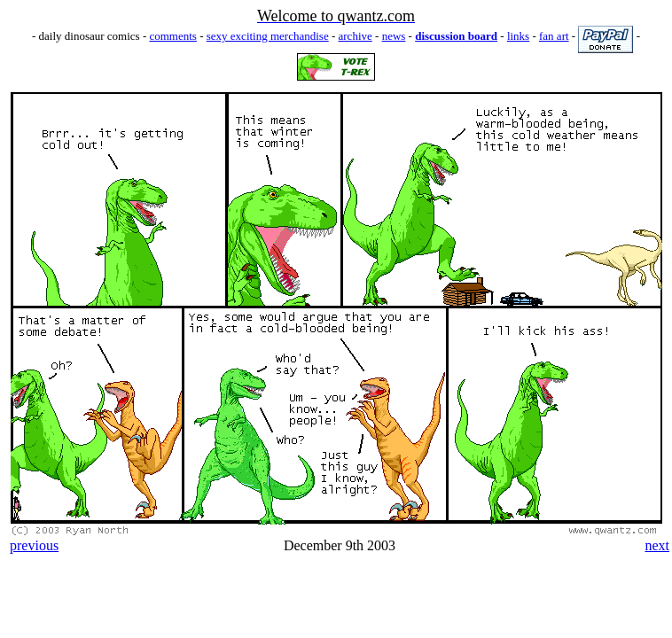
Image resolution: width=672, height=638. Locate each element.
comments (172, 36)
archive (356, 36)
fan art (554, 36)
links (518, 36)
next (657, 545)
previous (34, 545)
